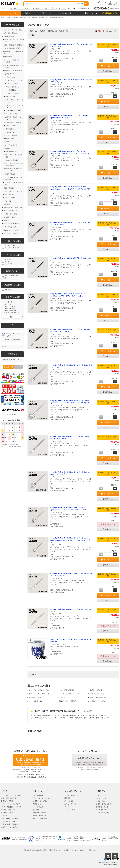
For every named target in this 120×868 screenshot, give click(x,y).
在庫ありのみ (15, 359)
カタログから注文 (66, 13)
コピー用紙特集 (38, 795)
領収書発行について (103, 810)
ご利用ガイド (101, 795)
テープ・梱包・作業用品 (98, 697)
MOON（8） (9, 262)
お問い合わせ (92, 850)
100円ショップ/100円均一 (99, 701)
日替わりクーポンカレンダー (43, 798)
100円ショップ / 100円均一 (10, 827)
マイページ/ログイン (71, 795)
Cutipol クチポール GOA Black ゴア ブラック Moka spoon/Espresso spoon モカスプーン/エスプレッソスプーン (71, 189)
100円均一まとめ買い (40, 801)
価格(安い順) (52, 31)
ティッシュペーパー (24, 8)
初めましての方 (101, 798)
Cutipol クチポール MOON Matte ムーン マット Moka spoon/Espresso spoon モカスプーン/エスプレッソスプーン (71, 540)
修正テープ (62, 8)
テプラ (55, 8)
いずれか (14, 334)
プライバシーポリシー (79, 850)
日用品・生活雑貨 (96, 690)
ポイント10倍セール (40, 818)
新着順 (43, 31)
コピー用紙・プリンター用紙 (39, 690)
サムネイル (113, 31)
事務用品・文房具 (35, 697)
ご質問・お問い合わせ (104, 804)
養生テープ (48, 8)
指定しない (34, 31)
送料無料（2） (9, 290)
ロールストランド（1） (12, 248)
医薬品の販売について (56, 850)
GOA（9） (8, 260)
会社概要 (27, 850)
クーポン (67, 807)
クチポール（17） (10, 246)
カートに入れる (109, 66)
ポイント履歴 (69, 801)
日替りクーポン (47, 13)
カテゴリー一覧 (10, 13)
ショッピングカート (71, 810)
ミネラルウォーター (37, 8)
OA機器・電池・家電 (97, 694)
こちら (34, 777)
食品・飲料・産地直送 (67, 690)
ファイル (62, 697)
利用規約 (67, 850)
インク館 (36, 810)
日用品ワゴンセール (40, 813)
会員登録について (102, 807)
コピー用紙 (13, 8)
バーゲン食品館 (38, 807)
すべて (6, 334)
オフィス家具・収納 (36, 701)
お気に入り (108, 71)
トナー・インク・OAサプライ (39, 694)
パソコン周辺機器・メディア (69, 694)
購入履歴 (67, 798)
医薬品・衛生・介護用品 (68, 701)
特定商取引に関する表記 (39, 850)
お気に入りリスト (70, 804)
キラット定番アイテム (40, 816)
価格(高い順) (64, 31)
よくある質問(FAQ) (103, 813)
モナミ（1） (9, 264)
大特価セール (30, 13)
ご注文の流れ (101, 801)
